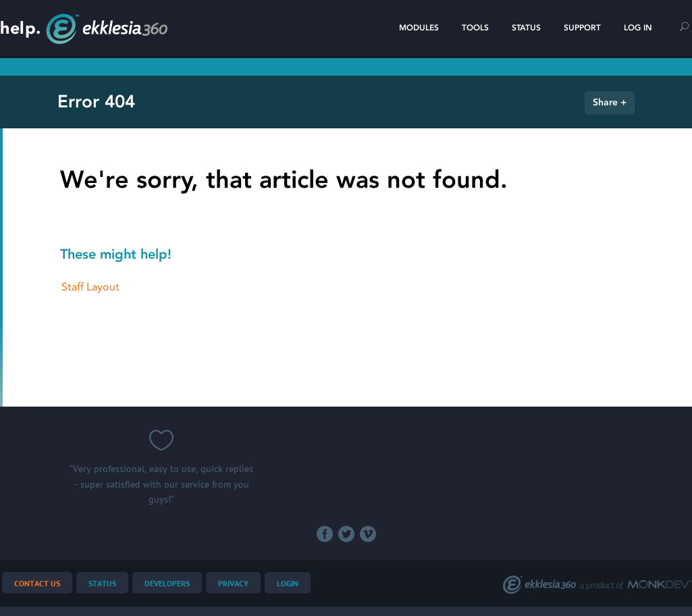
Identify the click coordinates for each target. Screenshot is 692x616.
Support (582, 28)
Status (526, 28)
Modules (419, 28)
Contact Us (37, 584)
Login (288, 584)
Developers (167, 584)
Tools (475, 28)
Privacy (233, 584)
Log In (638, 28)
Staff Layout (90, 287)
